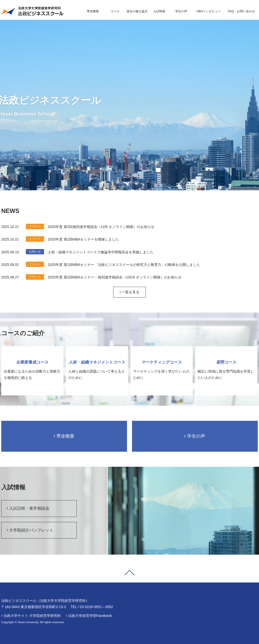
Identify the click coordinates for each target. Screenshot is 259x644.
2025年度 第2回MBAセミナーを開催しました (83, 239)
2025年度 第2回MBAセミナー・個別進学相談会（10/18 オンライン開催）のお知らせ (115, 277)
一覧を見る (130, 292)
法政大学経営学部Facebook (90, 616)
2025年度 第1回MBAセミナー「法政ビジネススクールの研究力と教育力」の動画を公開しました (124, 265)
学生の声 (195, 436)
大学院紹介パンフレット (30, 530)
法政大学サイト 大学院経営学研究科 (32, 616)
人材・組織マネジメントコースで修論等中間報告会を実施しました (101, 252)
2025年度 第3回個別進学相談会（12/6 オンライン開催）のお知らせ (101, 227)
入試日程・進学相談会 (28, 508)
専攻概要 (64, 436)
